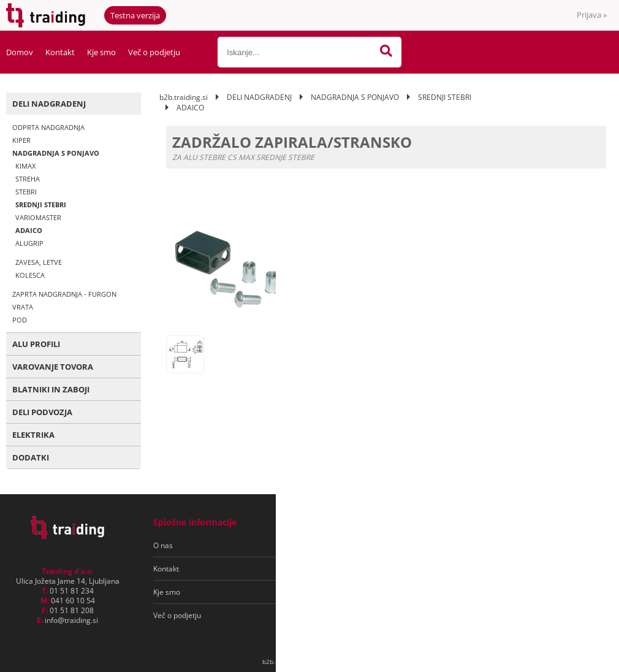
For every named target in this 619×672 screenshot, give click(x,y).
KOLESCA (30, 275)
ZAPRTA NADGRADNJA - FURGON (64, 294)
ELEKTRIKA (33, 435)
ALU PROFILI (36, 344)
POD (20, 320)
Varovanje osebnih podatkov (348, 569)
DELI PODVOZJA (42, 412)
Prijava (592, 15)
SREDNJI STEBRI (41, 204)
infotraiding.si (71, 620)
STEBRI (26, 192)
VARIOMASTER (38, 217)
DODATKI (31, 457)
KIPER (21, 140)
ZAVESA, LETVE (39, 262)
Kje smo (101, 52)
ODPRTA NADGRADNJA (48, 127)
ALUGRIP (29, 243)
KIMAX (25, 166)
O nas (163, 545)
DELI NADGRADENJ (49, 104)
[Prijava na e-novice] (558, 546)
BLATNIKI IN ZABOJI (51, 389)
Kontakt (60, 52)
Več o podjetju (154, 52)
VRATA (23, 307)
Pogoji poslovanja (330, 545)
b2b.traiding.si (184, 97)
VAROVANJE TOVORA (53, 367)
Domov (20, 52)
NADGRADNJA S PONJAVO (56, 153)
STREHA (28, 179)
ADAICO (29, 230)
